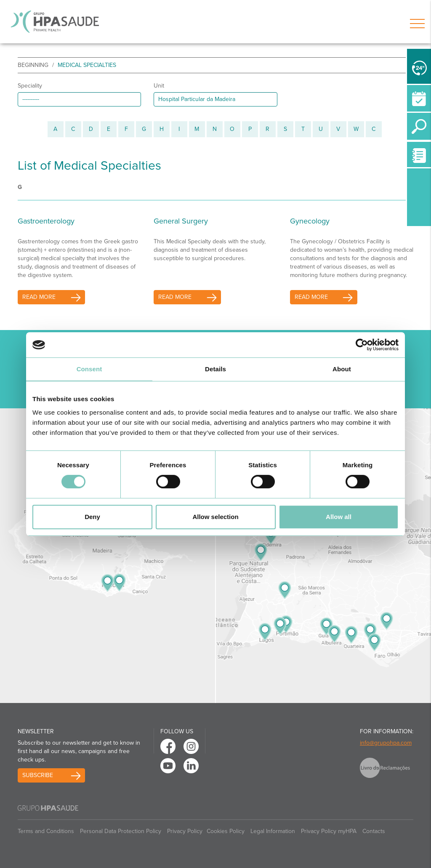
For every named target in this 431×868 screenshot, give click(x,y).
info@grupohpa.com (386, 743)
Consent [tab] (89, 369)
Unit (159, 86)
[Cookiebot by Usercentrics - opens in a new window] (362, 345)
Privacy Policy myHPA (329, 831)
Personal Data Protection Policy (121, 831)
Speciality (30, 86)
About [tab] (342, 369)
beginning (33, 65)
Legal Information (273, 831)
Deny (92, 517)
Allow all (339, 517)
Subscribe (38, 775)
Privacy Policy (185, 831)
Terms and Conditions (46, 831)
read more (39, 297)
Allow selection (215, 517)
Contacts (374, 831)
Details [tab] (215, 369)
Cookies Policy (226, 831)
